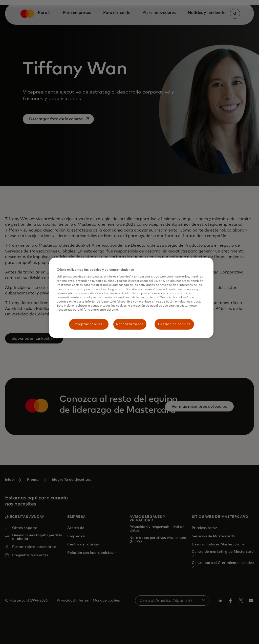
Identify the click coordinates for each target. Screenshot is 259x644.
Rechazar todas (130, 324)
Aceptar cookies (89, 324)
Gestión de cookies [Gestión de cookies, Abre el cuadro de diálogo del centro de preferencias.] (174, 324)
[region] (131, 298)
